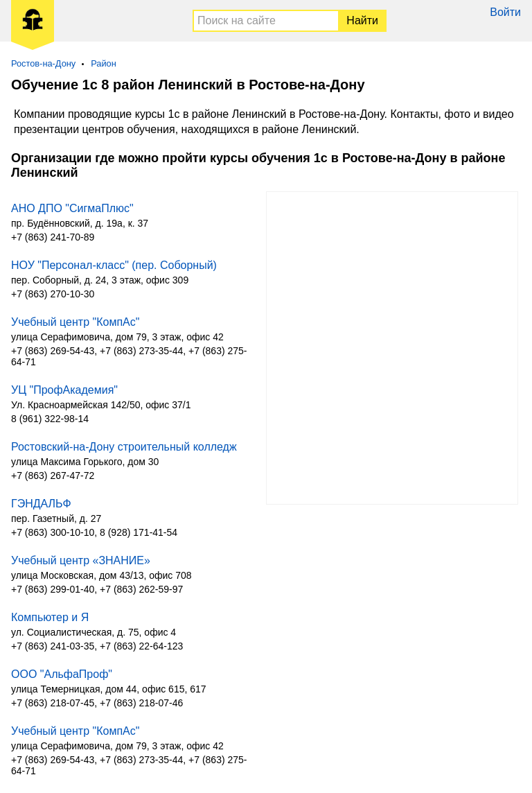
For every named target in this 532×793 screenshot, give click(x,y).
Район (104, 63)
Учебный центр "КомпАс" (75, 322)
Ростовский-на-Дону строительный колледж (124, 447)
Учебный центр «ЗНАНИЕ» (81, 560)
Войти (505, 12)
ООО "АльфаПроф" (62, 674)
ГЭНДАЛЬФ (41, 504)
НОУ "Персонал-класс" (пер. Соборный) (114, 265)
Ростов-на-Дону (43, 63)
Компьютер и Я (50, 617)
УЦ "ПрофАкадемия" (64, 390)
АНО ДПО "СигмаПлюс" (72, 208)
